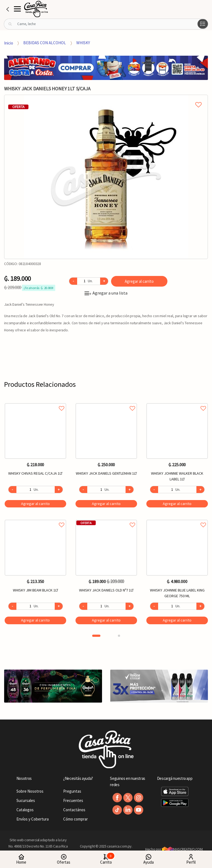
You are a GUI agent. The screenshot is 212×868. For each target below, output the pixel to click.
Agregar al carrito (139, 281)
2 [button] (119, 636)
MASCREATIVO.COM (182, 849)
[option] (106, 177)
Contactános (74, 810)
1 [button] (96, 636)
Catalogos (25, 810)
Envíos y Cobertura (33, 819)
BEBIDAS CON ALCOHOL (45, 43)
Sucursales (26, 800)
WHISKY (83, 43)
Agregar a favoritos (35, 402)
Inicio (9, 43)
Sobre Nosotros (30, 791)
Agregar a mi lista (106, 99)
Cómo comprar (75, 819)
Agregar (35, 504)
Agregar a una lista (106, 293)
